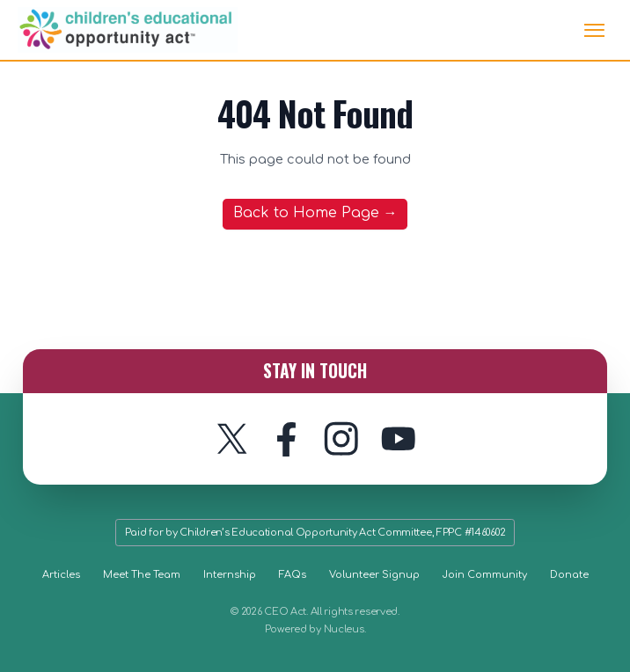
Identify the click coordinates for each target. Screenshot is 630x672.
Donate (569, 575)
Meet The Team (142, 575)
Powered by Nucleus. (315, 629)
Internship (230, 575)
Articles (61, 575)
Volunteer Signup (374, 575)
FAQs (293, 575)
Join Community (485, 575)
